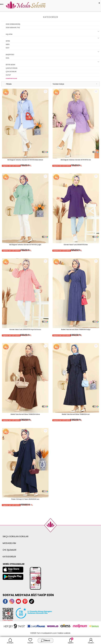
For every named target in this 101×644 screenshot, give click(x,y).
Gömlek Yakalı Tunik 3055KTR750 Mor (76, 245)
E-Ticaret (42, 632)
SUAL (7, 58)
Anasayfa (10, 640)
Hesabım (91, 640)
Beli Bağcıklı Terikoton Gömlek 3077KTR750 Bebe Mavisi (25, 160)
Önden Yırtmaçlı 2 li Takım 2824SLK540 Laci (25, 499)
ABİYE (8, 44)
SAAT (8, 48)
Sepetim (71, 640)
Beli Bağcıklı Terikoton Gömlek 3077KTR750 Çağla (25, 245)
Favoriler (30, 640)
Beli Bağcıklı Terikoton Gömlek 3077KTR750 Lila (76, 160)
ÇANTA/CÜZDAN (12, 68)
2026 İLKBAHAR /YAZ (13, 28)
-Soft (36, 632)
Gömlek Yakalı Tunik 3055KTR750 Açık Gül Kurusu (25, 330)
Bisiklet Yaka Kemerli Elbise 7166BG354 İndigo (76, 330)
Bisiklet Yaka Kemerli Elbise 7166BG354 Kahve (25, 414)
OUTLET (8, 75)
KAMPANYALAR (11, 78)
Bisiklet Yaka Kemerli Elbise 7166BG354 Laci (76, 414)
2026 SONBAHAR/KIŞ (13, 24)
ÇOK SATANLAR (11, 72)
